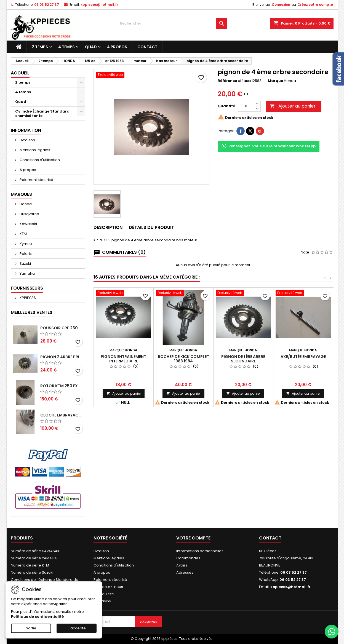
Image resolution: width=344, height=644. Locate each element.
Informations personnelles (200, 551)
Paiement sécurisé (36, 180)
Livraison (27, 140)
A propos (117, 47)
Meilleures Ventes (32, 312)
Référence (227, 81)
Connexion (281, 5)
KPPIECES (27, 298)
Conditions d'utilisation (39, 160)
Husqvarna (29, 214)
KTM (23, 234)
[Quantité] (246, 106)
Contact (147, 47)
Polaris (25, 254)
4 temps (66, 47)
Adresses (185, 572)
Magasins (102, 601)
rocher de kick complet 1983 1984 (183, 359)
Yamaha (27, 273)
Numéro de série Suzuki (32, 572)
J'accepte (77, 628)
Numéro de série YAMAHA (34, 558)
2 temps (40, 47)
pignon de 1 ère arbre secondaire (243, 359)
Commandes (188, 558)
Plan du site (104, 594)
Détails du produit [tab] (151, 227)
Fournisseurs (27, 288)
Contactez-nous (108, 587)
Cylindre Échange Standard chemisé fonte (42, 113)
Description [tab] (108, 227)
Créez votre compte (315, 5)
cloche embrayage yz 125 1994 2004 (62, 415)
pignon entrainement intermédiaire (123, 359)
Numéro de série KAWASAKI (36, 551)
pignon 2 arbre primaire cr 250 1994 (62, 357)
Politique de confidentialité (37, 617)
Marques (21, 194)
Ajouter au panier (293, 106)
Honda (25, 204)
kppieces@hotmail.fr (99, 5)
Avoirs (182, 565)
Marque (275, 81)
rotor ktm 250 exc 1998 (62, 386)
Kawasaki (28, 224)
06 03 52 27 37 (47, 5)
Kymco (25, 244)
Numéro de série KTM (30, 565)
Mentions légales (34, 150)
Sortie (31, 628)
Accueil (20, 73)
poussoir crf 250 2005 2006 (62, 328)
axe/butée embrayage (303, 357)
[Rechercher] (172, 23)
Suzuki (25, 264)
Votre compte (193, 538)
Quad (91, 47)
